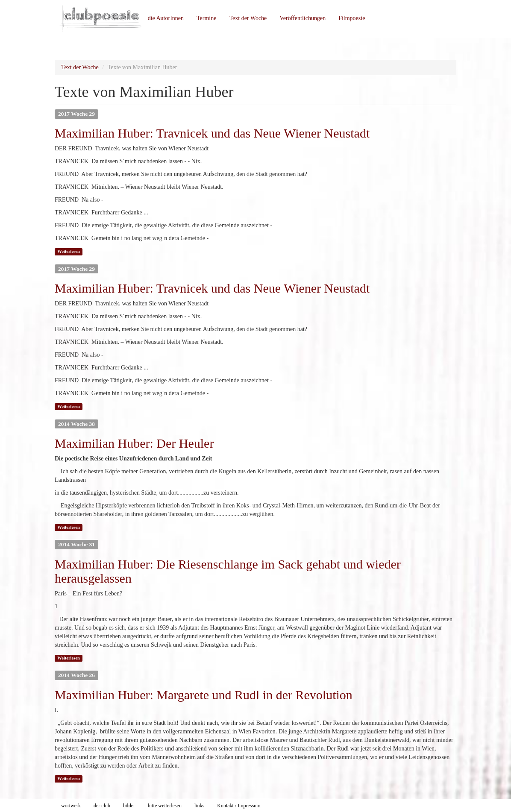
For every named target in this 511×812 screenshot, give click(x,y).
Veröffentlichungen (302, 18)
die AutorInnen (166, 18)
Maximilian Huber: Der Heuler (134, 443)
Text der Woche (248, 18)
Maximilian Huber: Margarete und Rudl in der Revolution (204, 695)
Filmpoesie (352, 18)
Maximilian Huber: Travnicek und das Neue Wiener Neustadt (212, 133)
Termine (206, 18)
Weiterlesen (68, 251)
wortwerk (71, 806)
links (199, 806)
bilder (129, 806)
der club (102, 806)
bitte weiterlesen (165, 806)
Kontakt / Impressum (239, 806)
